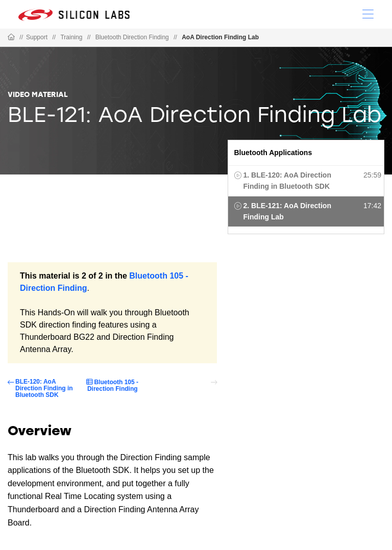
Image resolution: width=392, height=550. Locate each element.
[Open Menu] (368, 13)
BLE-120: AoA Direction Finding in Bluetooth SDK (44, 389)
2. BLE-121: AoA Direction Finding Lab (287, 211)
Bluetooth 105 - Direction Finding (113, 385)
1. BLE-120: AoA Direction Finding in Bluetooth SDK (287, 181)
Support (37, 37)
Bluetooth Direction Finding (132, 37)
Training (71, 37)
